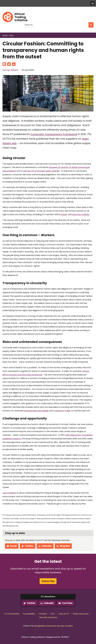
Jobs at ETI (64, 614)
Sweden (69, 626)
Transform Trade (62, 411)
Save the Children (81, 214)
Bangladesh (40, 626)
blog (11, 35)
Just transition (9, 493)
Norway (60, 626)
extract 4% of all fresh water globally (41, 171)
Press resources (81, 614)
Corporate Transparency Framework (54, 134)
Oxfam (64, 214)
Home (5, 35)
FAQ (53, 614)
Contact (43, 614)
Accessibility (29, 614)
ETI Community (12, 614)
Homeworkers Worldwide (36, 411)
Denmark (51, 626)
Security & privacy (48, 617)
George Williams (10, 70)
